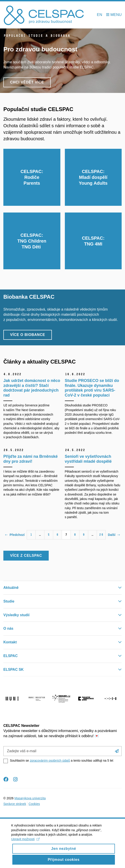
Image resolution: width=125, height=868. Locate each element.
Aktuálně (11, 588)
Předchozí (15, 535)
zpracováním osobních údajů (50, 761)
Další (114, 535)
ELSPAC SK (13, 670)
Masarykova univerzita (30, 798)
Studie (9, 601)
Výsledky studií (16, 615)
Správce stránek (15, 804)
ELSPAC (11, 656)
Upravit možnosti (25, 843)
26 (101, 535)
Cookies (34, 804)
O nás (8, 628)
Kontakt (10, 642)
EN (100, 15)
